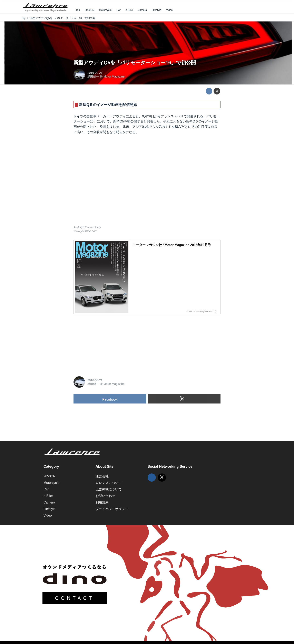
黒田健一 (93, 76)
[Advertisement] (104, 343)
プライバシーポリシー (112, 509)
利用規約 (102, 502)
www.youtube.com (85, 231)
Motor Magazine (114, 76)
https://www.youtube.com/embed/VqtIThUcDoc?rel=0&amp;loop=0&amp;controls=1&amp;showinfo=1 (147, 183)
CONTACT (75, 598)
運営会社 (102, 476)
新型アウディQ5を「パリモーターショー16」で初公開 (135, 62)
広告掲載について (109, 489)
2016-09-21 (95, 73)
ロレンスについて (109, 483)
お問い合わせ (105, 496)
